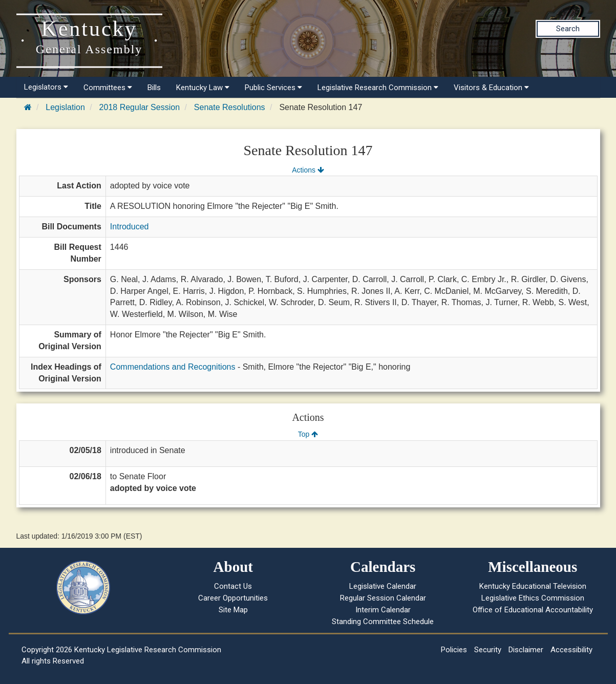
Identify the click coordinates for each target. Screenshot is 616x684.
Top (308, 434)
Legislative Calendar (383, 586)
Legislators (46, 87)
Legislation (65, 107)
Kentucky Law (203, 88)
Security (488, 650)
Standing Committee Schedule (383, 622)
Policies (454, 650)
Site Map (233, 610)
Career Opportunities (233, 598)
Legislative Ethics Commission (533, 598)
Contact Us (233, 586)
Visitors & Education (491, 88)
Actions (308, 170)
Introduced (130, 227)
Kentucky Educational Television (533, 586)
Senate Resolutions (230, 107)
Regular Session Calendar (383, 598)
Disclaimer (526, 650)
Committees (108, 88)
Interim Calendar (383, 610)
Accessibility (571, 650)
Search (568, 29)
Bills (154, 88)
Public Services (273, 88)
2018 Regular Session (140, 107)
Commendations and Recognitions (173, 367)
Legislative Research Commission (378, 88)
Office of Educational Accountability (533, 610)
